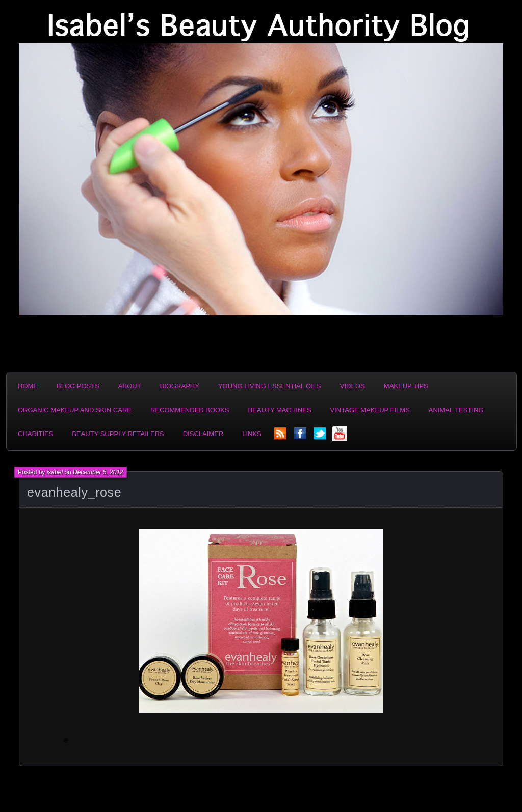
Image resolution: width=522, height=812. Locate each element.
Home (28, 386)
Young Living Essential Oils (270, 386)
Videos (353, 386)
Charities (35, 434)
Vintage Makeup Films (370, 410)
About (130, 386)
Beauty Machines (280, 410)
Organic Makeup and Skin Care (75, 410)
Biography (180, 386)
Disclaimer (203, 434)
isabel (55, 472)
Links (252, 434)
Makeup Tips (406, 386)
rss (281, 437)
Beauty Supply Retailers (118, 434)
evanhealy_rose (74, 492)
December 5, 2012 (98, 472)
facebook (301, 437)
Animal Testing (456, 410)
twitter (321, 437)
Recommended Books (190, 410)
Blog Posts (78, 386)
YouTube (341, 437)
